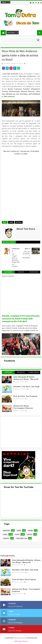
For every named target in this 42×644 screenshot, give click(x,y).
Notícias (19, 222)
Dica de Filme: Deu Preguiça (25, 396)
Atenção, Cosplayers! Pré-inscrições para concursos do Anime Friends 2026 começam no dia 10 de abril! (21, 319)
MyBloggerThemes (21, 641)
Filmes (11, 222)
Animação (6, 530)
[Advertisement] (18, 432)
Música (30, 534)
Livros (17, 534)
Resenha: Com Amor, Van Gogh (26, 387)
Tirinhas (6, 538)
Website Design (19, 638)
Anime (19, 530)
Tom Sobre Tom (22, 538)
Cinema (30, 530)
